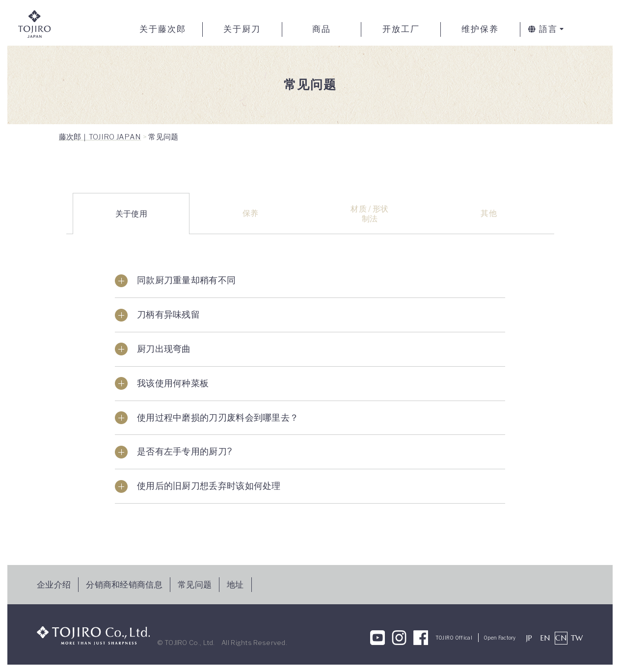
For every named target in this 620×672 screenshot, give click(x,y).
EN (545, 638)
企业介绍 (54, 585)
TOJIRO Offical (454, 638)
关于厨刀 (242, 29)
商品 (322, 29)
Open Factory (500, 638)
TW (577, 638)
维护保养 (480, 29)
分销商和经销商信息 (124, 585)
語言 (543, 29)
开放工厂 (401, 29)
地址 (235, 585)
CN (561, 638)
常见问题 (195, 585)
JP (529, 638)
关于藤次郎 (163, 29)
